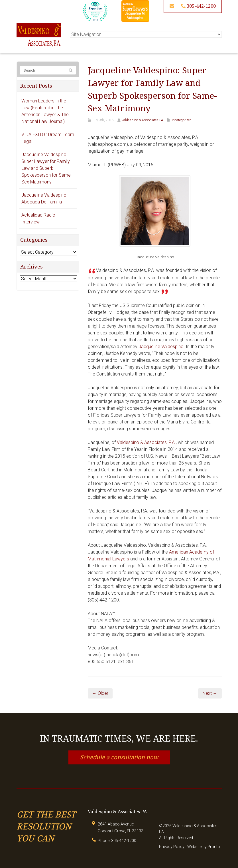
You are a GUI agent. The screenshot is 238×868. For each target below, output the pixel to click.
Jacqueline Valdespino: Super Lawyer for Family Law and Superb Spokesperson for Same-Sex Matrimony (47, 168)
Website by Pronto (204, 847)
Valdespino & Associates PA (142, 120)
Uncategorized (181, 120)
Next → (210, 693)
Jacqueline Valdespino (161, 347)
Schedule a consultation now (119, 757)
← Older (100, 693)
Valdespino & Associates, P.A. (146, 442)
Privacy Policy (172, 847)
